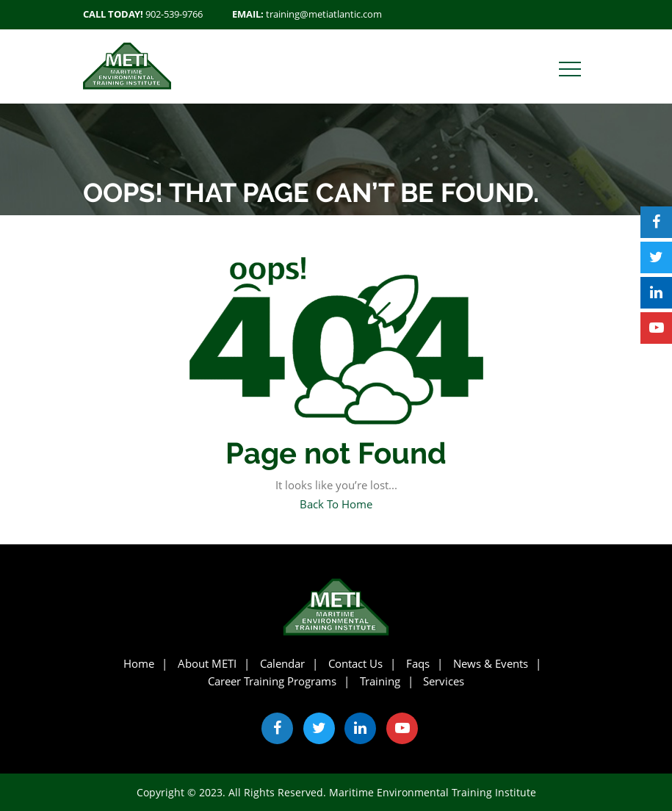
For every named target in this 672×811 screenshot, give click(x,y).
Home (139, 663)
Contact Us (355, 663)
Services (444, 681)
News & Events (491, 663)
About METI (207, 663)
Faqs (418, 663)
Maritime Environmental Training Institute (433, 792)
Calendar (282, 663)
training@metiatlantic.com (324, 14)
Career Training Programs (272, 681)
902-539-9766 (174, 14)
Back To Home (336, 504)
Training (380, 681)
